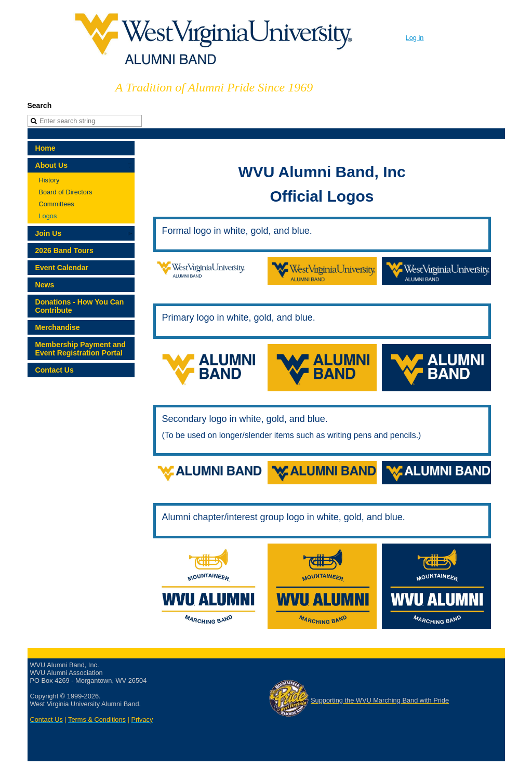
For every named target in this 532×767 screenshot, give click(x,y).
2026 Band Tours (64, 250)
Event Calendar (62, 268)
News (45, 285)
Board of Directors (66, 192)
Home (45, 148)
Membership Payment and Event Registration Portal (81, 349)
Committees (57, 204)
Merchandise (58, 327)
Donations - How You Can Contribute (80, 306)
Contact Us (55, 370)
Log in (415, 38)
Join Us (49, 233)
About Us (52, 165)
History (49, 180)
